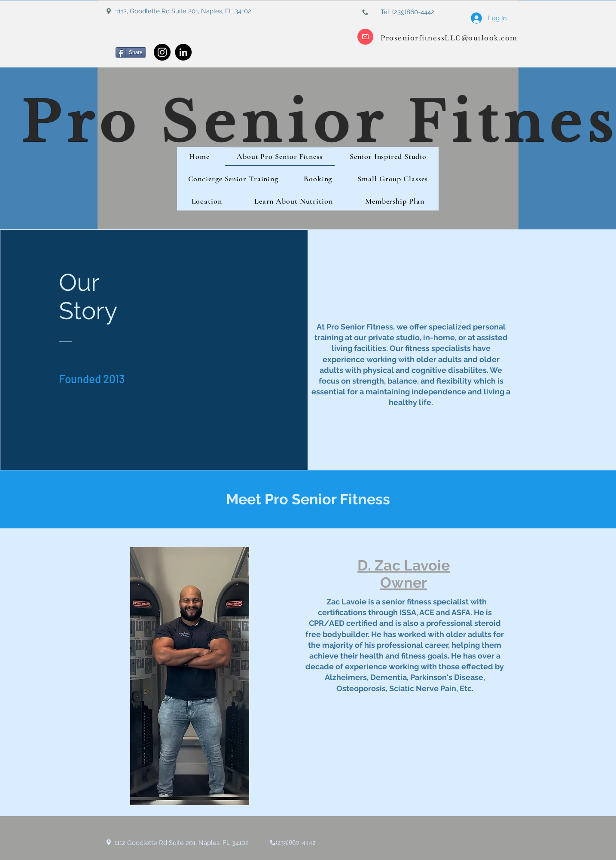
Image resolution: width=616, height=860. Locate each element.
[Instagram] (162, 52)
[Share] (131, 52)
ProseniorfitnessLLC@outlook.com (449, 38)
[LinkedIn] (183, 52)
